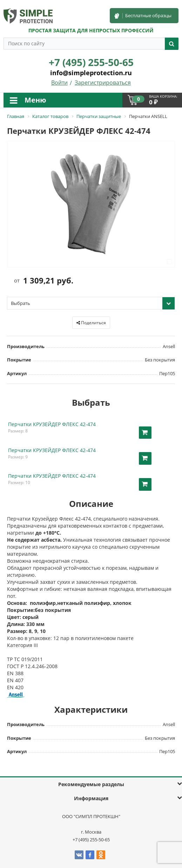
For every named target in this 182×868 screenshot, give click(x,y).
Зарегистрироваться (103, 83)
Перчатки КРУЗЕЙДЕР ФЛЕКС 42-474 (52, 424)
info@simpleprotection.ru (91, 73)
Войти (59, 83)
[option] (91, 205)
